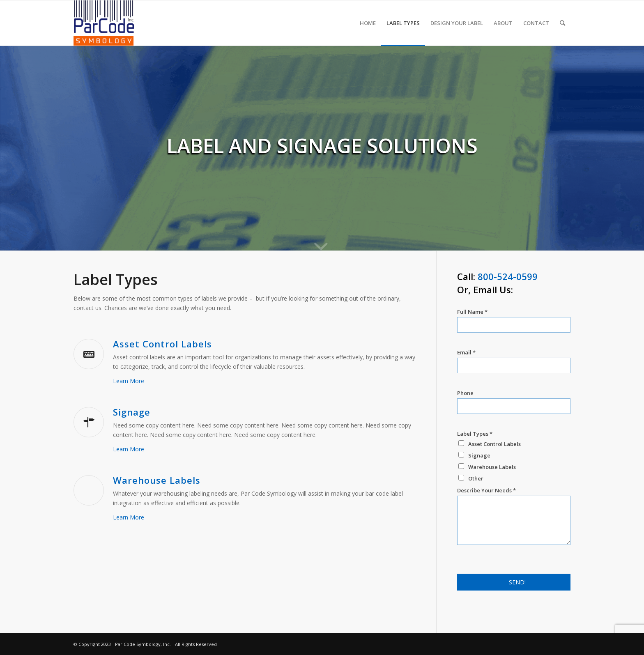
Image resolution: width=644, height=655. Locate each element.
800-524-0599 (508, 276)
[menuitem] (368, 23)
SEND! (517, 582)
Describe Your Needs (486, 491)
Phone (465, 393)
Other (476, 478)
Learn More (129, 381)
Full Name (472, 312)
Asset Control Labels (162, 344)
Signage (132, 412)
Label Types (475, 434)
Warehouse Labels (157, 480)
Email (466, 353)
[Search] (562, 23)
